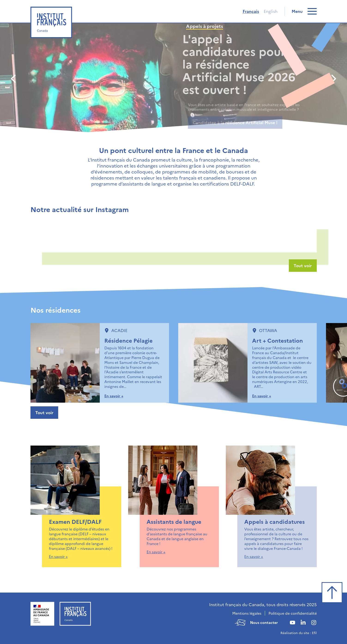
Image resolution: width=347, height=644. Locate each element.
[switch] (304, 11)
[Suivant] (333, 79)
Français (251, 11)
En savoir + (114, 396)
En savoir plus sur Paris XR (219, 122)
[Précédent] (14, 79)
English (271, 11)
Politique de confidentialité (293, 613)
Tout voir (303, 265)
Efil (314, 633)
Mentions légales (247, 613)
